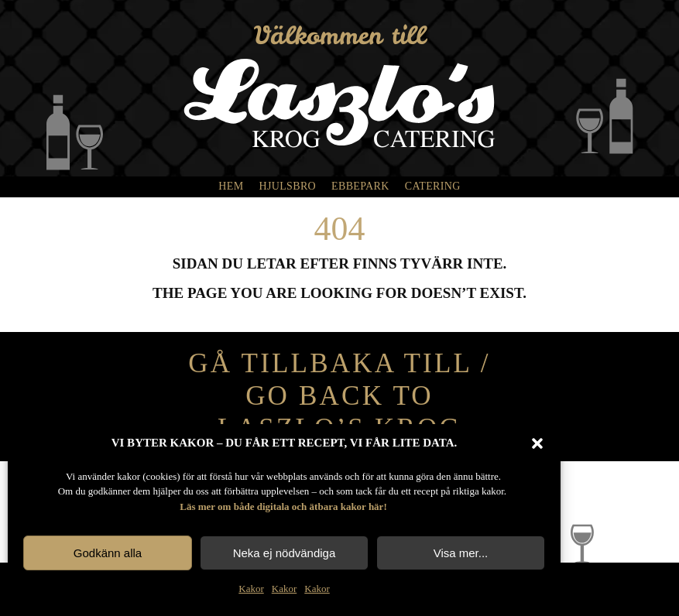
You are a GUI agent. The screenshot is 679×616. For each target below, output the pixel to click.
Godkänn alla (108, 553)
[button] (537, 443)
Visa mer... (461, 553)
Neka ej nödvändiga (285, 553)
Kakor (251, 589)
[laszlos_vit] (339, 66)
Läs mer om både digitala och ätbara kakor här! (283, 506)
